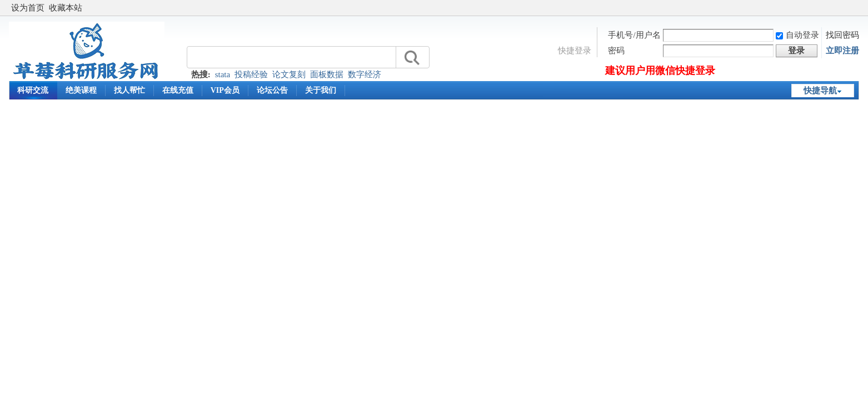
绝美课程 (81, 90)
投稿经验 (251, 74)
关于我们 (321, 90)
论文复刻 (289, 74)
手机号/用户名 (634, 35)
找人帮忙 (129, 90)
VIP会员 (225, 90)
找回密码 (842, 35)
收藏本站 (66, 8)
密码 (616, 51)
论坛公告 (272, 90)
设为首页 (28, 8)
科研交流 (33, 90)
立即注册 (842, 51)
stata (223, 74)
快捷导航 (820, 91)
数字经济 (365, 74)
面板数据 (327, 74)
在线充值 (178, 90)
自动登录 (797, 35)
